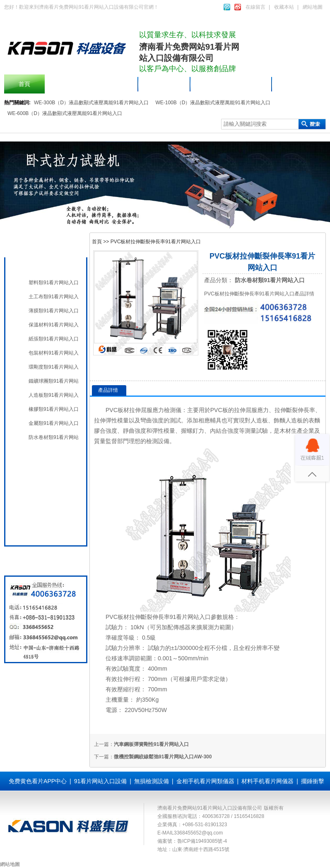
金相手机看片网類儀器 (205, 781)
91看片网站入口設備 (231, 84)
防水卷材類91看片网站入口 (54, 437)
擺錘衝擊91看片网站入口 (92, 84)
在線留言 (255, 7)
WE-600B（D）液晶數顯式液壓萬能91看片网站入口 (65, 113)
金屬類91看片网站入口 (54, 423)
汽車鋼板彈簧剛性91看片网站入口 (151, 744)
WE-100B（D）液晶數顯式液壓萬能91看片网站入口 (213, 103)
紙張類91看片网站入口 (54, 339)
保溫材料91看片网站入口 (54, 325)
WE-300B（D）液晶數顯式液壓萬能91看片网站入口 (91, 103)
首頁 (24, 84)
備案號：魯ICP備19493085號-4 (192, 841)
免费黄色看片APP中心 (38, 781)
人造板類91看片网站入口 (54, 395)
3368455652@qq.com (198, 833)
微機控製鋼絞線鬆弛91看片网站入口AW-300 (163, 757)
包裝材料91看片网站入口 (54, 353)
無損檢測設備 (44, 473)
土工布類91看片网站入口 (54, 297)
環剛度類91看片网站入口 (54, 367)
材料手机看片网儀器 (53, 266)
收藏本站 (284, 7)
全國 (32, 530)
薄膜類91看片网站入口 (54, 311)
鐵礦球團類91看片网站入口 (54, 381)
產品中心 (164, 84)
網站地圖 (313, 7)
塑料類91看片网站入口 (54, 283)
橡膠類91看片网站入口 (54, 409)
